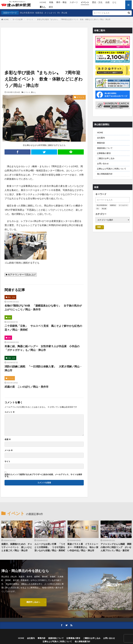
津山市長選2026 (27, 13)
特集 (51, 2)
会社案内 (101, 138)
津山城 (64, 13)
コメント (10, 412)
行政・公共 (11, 358)
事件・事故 (61, 2)
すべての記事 (18, 19)
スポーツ (74, 2)
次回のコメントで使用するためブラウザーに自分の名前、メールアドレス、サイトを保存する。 (43, 475)
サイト (7, 461)
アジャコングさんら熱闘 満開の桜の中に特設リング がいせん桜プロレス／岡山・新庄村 (116, 547)
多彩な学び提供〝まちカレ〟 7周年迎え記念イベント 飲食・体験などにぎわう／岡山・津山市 (74, 19)
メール (9, 450)
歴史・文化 (97, 2)
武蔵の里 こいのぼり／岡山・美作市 (26, 387)
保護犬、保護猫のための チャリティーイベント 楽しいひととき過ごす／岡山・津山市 (17, 547)
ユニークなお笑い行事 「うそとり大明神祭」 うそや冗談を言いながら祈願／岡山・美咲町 (50, 547)
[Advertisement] (44, 41)
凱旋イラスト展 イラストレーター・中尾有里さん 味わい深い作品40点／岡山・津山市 (83, 547)
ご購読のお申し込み (106, 158)
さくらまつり (50, 13)
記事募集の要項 (104, 153)
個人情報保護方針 (105, 174)
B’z (59, 13)
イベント (85, 2)
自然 (107, 2)
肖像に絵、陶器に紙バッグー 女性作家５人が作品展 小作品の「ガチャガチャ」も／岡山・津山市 (42, 348)
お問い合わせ (103, 163)
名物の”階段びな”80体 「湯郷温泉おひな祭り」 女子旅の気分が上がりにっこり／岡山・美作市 (43, 307)
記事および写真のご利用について (112, 169)
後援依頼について (105, 148)
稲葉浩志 (39, 13)
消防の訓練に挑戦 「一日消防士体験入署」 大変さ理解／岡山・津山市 (43, 368)
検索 (99, 227)
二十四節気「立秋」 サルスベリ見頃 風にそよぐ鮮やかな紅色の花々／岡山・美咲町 (43, 328)
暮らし (43, 7)
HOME (43, 2)
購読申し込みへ (33, 602)
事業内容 (101, 143)
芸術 (9, 338)
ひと (115, 2)
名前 (8, 439)
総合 (51, 7)
